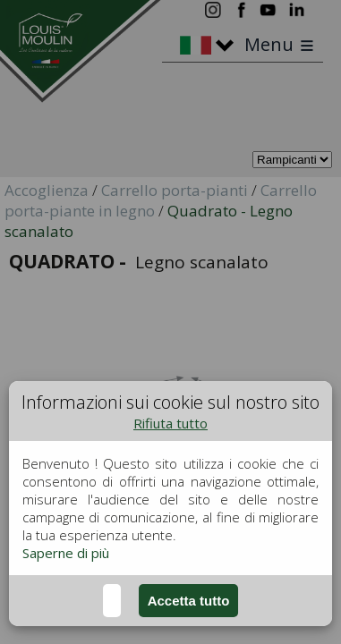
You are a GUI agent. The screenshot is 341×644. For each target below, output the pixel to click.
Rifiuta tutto (170, 423)
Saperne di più (66, 553)
